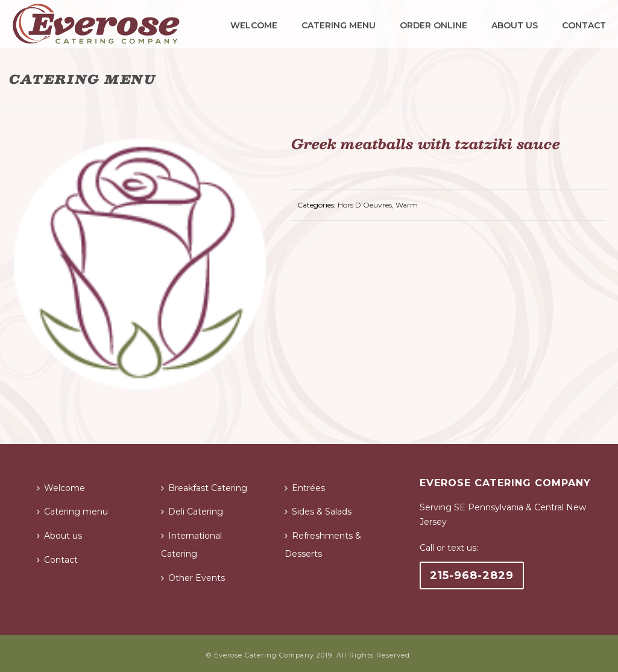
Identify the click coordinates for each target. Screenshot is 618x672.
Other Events (193, 578)
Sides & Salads (318, 512)
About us (515, 25)
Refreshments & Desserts (323, 545)
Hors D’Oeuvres (365, 205)
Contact (584, 25)
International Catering (191, 545)
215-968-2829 (472, 575)
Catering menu (339, 25)
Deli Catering (192, 512)
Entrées (305, 488)
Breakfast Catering (204, 488)
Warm (407, 205)
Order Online (434, 25)
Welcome (254, 25)
